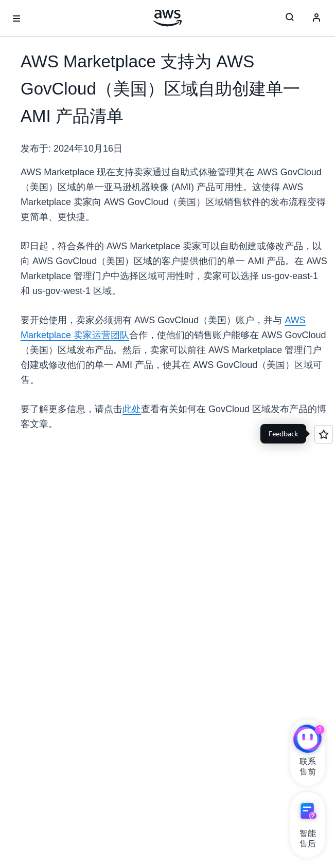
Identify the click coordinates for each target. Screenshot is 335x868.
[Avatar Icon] (316, 19)
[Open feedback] (324, 434)
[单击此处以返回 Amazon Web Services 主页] (167, 18)
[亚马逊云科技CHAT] (307, 740)
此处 (132, 409)
